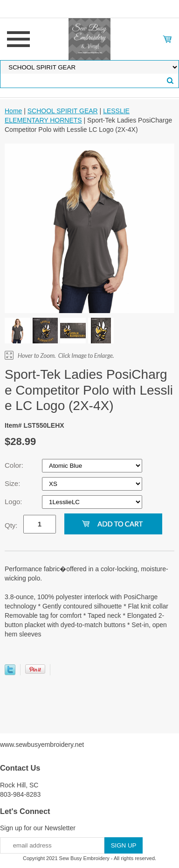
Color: (15, 465)
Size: (14, 483)
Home (13, 111)
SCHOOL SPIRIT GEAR (63, 111)
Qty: (11, 525)
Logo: (14, 502)
